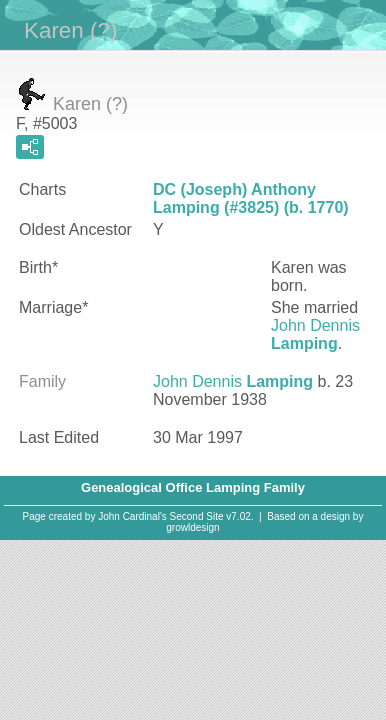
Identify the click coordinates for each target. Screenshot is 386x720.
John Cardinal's (132, 516)
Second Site (197, 516)
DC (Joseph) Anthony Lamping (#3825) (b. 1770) (251, 198)
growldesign (192, 527)
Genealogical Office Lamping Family (193, 487)
